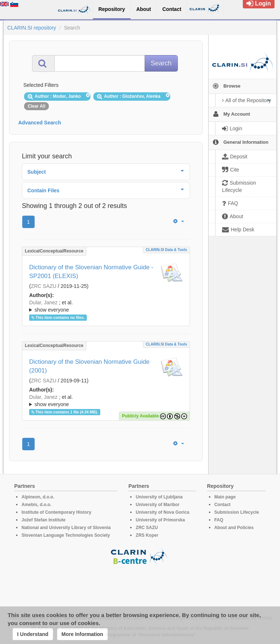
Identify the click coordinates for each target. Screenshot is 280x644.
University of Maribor (157, 505)
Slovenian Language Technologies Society (66, 535)
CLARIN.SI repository (32, 28)
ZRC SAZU (44, 286)
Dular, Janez (43, 302)
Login (259, 3)
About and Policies (234, 528)
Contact (223, 505)
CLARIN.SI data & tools (166, 250)
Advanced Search (40, 123)
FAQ (219, 520)
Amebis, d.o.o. (36, 505)
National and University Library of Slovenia (66, 528)
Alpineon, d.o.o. (38, 497)
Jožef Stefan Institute (44, 520)
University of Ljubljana (159, 497)
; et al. (106, 306)
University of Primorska (160, 520)
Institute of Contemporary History (56, 512)
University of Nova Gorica (162, 512)
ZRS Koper (147, 535)
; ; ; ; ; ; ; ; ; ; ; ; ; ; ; (106, 306)
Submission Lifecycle (237, 512)
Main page (225, 497)
